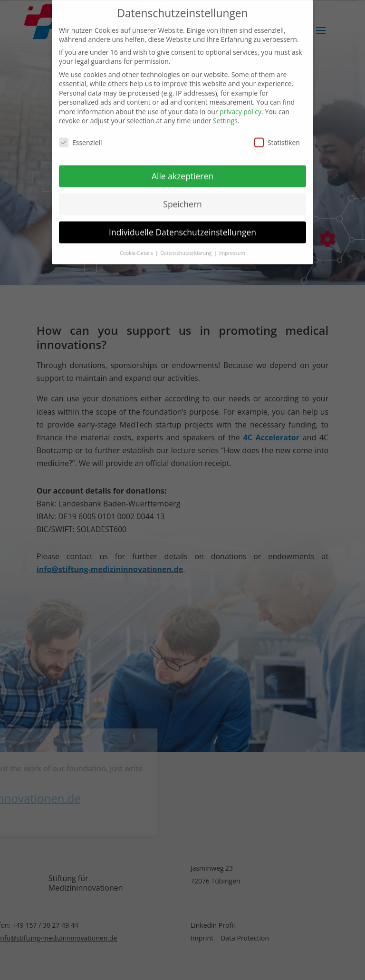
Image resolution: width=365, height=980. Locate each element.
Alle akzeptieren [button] (182, 169)
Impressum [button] (232, 246)
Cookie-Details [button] (137, 246)
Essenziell (81, 136)
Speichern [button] (182, 197)
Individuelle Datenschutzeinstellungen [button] (182, 225)
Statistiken (277, 136)
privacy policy (240, 105)
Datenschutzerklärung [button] (187, 246)
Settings (225, 114)
